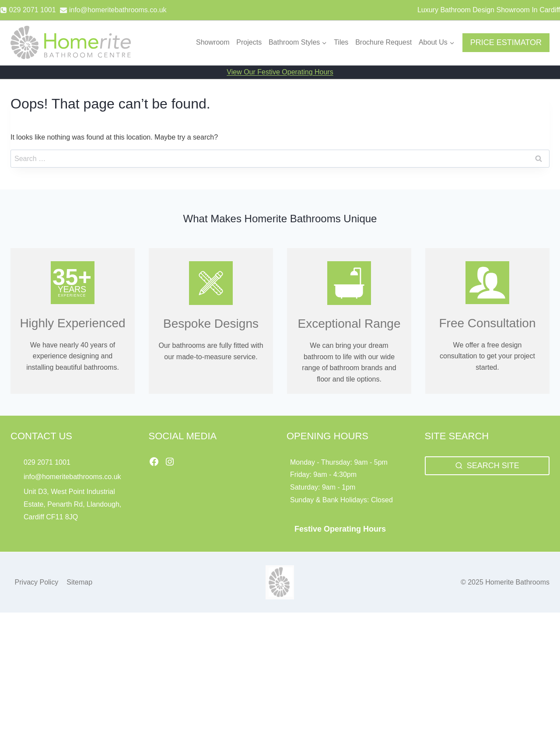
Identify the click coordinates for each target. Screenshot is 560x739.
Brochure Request (383, 42)
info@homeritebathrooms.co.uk (72, 477)
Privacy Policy (37, 582)
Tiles (341, 42)
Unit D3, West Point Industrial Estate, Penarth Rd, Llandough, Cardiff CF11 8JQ (72, 504)
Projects (249, 42)
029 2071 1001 (47, 462)
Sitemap (79, 582)
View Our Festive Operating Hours (280, 72)
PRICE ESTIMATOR (506, 42)
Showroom (213, 42)
